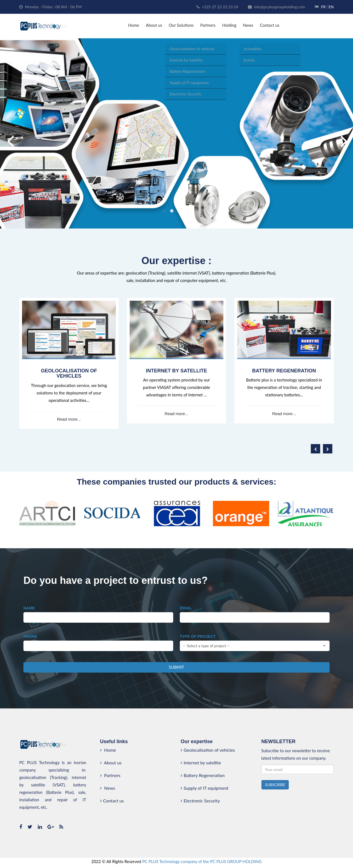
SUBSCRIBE (275, 785)
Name (29, 608)
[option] (176, 133)
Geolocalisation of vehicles (208, 750)
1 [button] (165, 211)
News (248, 25)
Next (343, 133)
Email (186, 608)
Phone (30, 636)
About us (154, 25)
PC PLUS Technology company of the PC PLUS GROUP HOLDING (202, 861)
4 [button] (186, 211)
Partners (208, 25)
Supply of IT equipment (204, 788)
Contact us (270, 25)
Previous (10, 133)
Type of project (198, 636)
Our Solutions (181, 25)
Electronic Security (200, 801)
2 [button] (172, 211)
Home (133, 25)
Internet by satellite (201, 763)
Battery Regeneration (203, 775)
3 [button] (179, 211)
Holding (229, 25)
